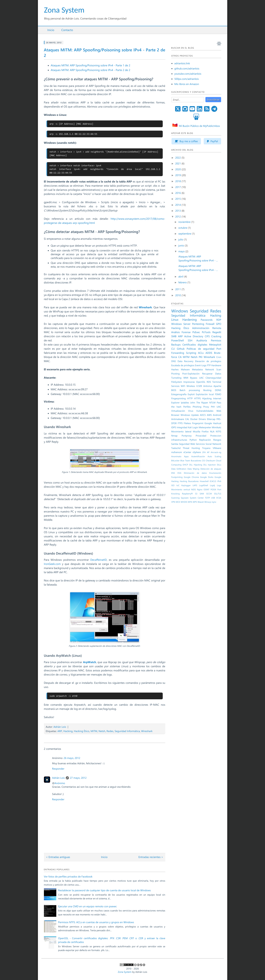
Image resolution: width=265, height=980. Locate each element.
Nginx (200, 490)
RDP (219, 320)
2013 (178, 211)
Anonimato (176, 456)
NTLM (212, 403)
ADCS (203, 415)
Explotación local (205, 394)
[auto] (219, 44)
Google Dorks (207, 477)
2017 (178, 187)
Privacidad (201, 436)
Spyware (185, 498)
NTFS (219, 431)
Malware (185, 369)
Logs (219, 485)
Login (195, 427)
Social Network (213, 444)
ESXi (179, 473)
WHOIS (184, 502)
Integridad (182, 427)
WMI (186, 378)
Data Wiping (193, 469)
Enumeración (215, 473)
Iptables (185, 403)
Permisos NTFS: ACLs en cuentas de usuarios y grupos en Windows (96, 922)
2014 (178, 205)
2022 (178, 158)
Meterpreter (205, 427)
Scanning (175, 498)
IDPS (174, 427)
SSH (190, 340)
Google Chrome (191, 477)
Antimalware (178, 419)
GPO (219, 324)
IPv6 (219, 481)
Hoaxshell (204, 481)
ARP (60, 731)
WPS (195, 502)
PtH (213, 407)
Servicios (200, 444)
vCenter (187, 452)
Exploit (191, 394)
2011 (178, 289)
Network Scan (213, 369)
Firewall (210, 324)
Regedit (217, 332)
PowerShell (178, 340)
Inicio (51, 30)
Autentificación (198, 456)
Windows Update (190, 415)
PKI (201, 357)
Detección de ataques (211, 469)
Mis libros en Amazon (187, 84)
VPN (173, 502)
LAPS (195, 485)
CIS (203, 461)
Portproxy (187, 436)
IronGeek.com (52, 564)
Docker (194, 419)
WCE (178, 502)
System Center (197, 498)
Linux (175, 319)
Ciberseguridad (213, 378)
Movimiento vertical (181, 490)
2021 (178, 163)
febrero (183, 282)
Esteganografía (179, 394)
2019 (178, 175)
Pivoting (176, 374)
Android (217, 415)
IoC (178, 485)
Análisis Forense (181, 332)
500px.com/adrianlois (187, 79)
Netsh (102, 731)
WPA (190, 502)
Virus (191, 411)
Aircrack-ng (216, 452)
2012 (178, 216)
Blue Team (185, 461)
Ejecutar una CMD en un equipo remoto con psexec (87, 906)
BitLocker (176, 461)
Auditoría (202, 340)
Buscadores (196, 461)
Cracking (216, 336)
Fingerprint (198, 423)
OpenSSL (201, 382)
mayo (182, 251)
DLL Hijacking (196, 465)
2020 (178, 169)
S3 (196, 494)
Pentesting (198, 324)
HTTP (190, 398)
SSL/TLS (218, 494)
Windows (180, 311)
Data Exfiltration (179, 469)
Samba (175, 444)
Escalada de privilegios (183, 365)
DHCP (185, 465)
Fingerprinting (179, 398)
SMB (174, 336)
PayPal (212, 141)
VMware (217, 448)
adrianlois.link (182, 63)
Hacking (68, 731)
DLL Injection (210, 465)
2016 (178, 193)
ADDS (209, 353)
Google (208, 423)
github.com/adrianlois (187, 68)
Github (181, 349)
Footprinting (177, 477)
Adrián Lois (60, 727)
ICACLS (213, 481)
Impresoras (189, 382)
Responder (58, 769)
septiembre (185, 233)
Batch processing (190, 390)
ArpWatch (90, 662)
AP (208, 452)
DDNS (218, 390)
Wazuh (201, 502)
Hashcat (217, 423)
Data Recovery (185, 361)
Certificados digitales (195, 344)
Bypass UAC (197, 378)
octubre (183, 228)
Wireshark (147, 731)
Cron (219, 357)
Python (193, 440)
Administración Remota (207, 328)
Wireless (191, 386)
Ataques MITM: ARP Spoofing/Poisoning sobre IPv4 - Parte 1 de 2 (91, 65)
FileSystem (177, 382)
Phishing (197, 407)
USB (213, 498)
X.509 (199, 386)
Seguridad (199, 311)
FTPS (180, 423)
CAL (187, 419)
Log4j (212, 485)
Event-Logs (201, 365)
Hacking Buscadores (189, 481)
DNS (174, 361)
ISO (173, 485)
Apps (186, 456)
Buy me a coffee (186, 141)
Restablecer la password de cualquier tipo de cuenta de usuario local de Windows (105, 890)
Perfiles (187, 407)
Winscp (208, 502)
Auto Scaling (214, 456)
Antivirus (208, 386)
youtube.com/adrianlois (188, 74)
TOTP (207, 498)
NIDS (193, 490)
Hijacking (207, 398)
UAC (219, 407)
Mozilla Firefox (201, 431)
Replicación (205, 440)
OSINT (206, 490)
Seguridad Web (187, 444)
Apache (217, 386)
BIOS (174, 390)
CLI (173, 349)
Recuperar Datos (212, 374)
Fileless (187, 423)
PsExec (196, 332)
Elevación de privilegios (208, 361)
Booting (207, 390)
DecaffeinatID (99, 560)
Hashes (175, 369)
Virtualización (178, 411)
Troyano (206, 448)
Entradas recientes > (151, 857)
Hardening (190, 319)
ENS (173, 473)
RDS (209, 382)
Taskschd (176, 448)
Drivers (202, 419)
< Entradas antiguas (58, 857)
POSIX (213, 490)
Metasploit (215, 344)
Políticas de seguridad (201, 349)
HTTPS (197, 398)
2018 (178, 181)
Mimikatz (217, 427)
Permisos (216, 340)
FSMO (218, 394)
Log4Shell (203, 485)
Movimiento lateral (181, 431)
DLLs (219, 465)
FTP (209, 365)
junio (182, 245)
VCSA (219, 498)
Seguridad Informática (127, 731)
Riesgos (217, 440)
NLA (212, 431)
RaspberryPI (187, 494)
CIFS (207, 336)
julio (181, 239)
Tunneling (176, 378)
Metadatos (198, 369)
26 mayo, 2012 (72, 758)
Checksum (210, 461)
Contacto (67, 30)
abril (181, 276)
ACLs (201, 353)
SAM (202, 494)
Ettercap (211, 419)
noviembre (185, 222)
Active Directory (194, 336)
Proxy (206, 407)
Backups (176, 344)
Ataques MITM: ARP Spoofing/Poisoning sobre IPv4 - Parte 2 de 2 (91, 70)
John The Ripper (199, 403)
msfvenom (177, 452)
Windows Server (181, 324)
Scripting (191, 353)
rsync (214, 502)
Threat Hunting (191, 448)
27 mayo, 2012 (78, 778)
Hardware (216, 365)
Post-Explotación (191, 374)
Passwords (207, 320)
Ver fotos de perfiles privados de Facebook (68, 876)
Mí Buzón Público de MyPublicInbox (199, 126)
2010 (178, 295)
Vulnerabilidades (205, 411)
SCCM (209, 494)
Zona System (64, 10)
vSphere (197, 452)
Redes (110, 731)
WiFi (183, 386)
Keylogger (186, 485)
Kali (190, 427)
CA (180, 357)
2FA (204, 452)
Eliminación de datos (195, 473)
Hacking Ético (82, 731)
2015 (178, 199)
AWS (209, 415)
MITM (94, 731)
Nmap (175, 436)
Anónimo (60, 783)
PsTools (206, 332)
